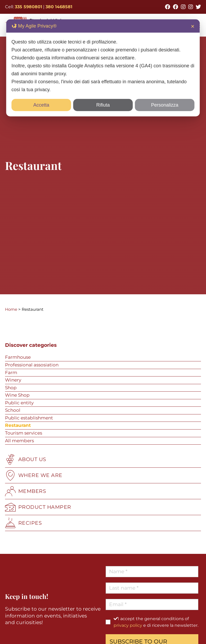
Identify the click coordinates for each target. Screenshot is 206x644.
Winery (13, 380)
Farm (11, 373)
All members (19, 441)
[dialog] (103, 68)
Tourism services (24, 433)
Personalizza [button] (165, 105)
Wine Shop (17, 395)
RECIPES (24, 523)
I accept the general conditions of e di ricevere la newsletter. (156, 622)
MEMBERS (26, 491)
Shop (11, 388)
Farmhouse (18, 357)
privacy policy (128, 625)
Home (11, 309)
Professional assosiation (32, 365)
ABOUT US (26, 459)
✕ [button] (193, 27)
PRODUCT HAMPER (38, 507)
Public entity (19, 403)
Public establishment (29, 418)
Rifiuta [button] (103, 105)
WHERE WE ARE (34, 475)
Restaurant (18, 425)
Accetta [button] (41, 105)
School (13, 410)
